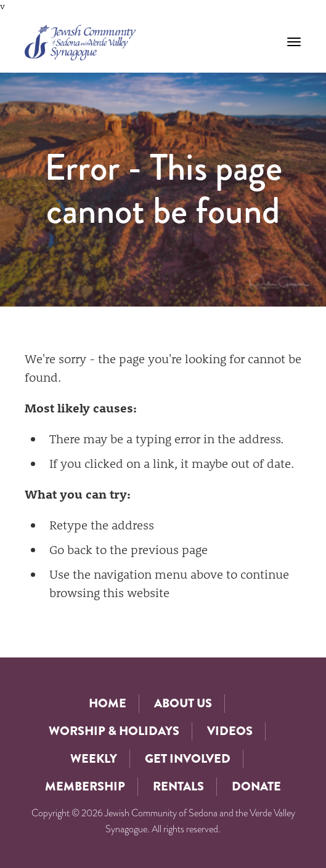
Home (108, 703)
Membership (85, 786)
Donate (256, 786)
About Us (183, 703)
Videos (230, 731)
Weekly (94, 759)
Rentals (178, 786)
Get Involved (188, 759)
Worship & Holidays (114, 731)
